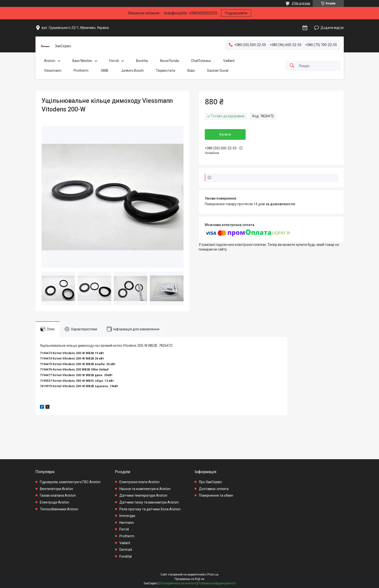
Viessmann (53, 71)
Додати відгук (332, 28)
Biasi (191, 71)
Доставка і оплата (214, 489)
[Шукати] (292, 66)
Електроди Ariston (55, 502)
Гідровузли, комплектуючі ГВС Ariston (70, 482)
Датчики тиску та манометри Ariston (149, 502)
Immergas (127, 516)
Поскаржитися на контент (178, 583)
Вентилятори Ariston (57, 489)
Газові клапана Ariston (58, 495)
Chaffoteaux (201, 61)
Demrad (126, 550)
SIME (105, 71)
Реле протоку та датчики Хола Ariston (150, 509)
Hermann (127, 523)
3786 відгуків (301, 3)
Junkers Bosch (132, 71)
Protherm (81, 71)
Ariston (50, 61)
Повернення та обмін (216, 495)
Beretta (142, 61)
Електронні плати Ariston (139, 482)
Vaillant (229, 61)
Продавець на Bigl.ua (189, 579)
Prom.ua (213, 575)
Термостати (166, 71)
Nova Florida (169, 61)
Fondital (126, 556)
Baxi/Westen (82, 61)
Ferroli (114, 61)
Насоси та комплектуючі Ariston (145, 489)
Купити (225, 134)
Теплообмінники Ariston (59, 509)
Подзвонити (236, 13)
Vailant (125, 543)
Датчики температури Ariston (143, 495)
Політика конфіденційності (217, 583)
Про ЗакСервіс (210, 482)
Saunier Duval (218, 71)
